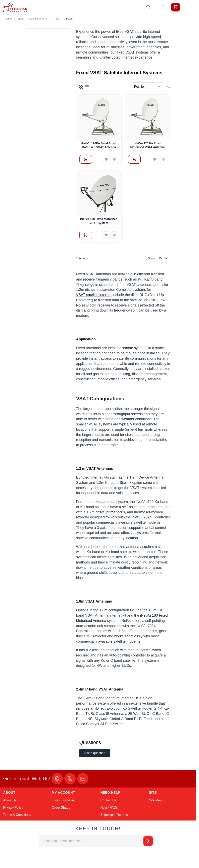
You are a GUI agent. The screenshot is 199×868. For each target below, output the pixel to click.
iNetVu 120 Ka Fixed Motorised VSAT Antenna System (148, 146)
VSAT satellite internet (94, 295)
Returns (122, 815)
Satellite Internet (39, 19)
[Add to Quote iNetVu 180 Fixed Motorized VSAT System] (86, 235)
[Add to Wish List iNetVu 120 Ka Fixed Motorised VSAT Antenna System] (155, 159)
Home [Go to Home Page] (8, 19)
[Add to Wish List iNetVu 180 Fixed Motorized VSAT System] (106, 235)
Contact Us (108, 800)
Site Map (155, 800)
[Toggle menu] (187, 7)
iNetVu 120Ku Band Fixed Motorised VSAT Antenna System (99, 146)
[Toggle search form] (148, 7)
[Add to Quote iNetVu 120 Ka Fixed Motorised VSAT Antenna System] (134, 159)
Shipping (107, 815)
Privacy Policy (13, 808)
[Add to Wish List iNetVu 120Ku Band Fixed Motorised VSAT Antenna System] (106, 159)
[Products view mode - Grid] (81, 87)
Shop (21, 19)
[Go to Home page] (15, 7)
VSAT (57, 19)
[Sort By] (147, 87)
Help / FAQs (109, 808)
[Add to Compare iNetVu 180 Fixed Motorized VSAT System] (115, 235)
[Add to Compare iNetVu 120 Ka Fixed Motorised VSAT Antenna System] (163, 159)
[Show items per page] (163, 258)
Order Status (61, 808)
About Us (10, 800)
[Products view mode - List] (87, 87)
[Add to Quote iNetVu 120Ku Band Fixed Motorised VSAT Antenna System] (86, 159)
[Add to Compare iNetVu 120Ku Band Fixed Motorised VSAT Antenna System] (115, 159)
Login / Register (63, 800)
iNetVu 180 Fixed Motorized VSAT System (99, 221)
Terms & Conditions (17, 815)
